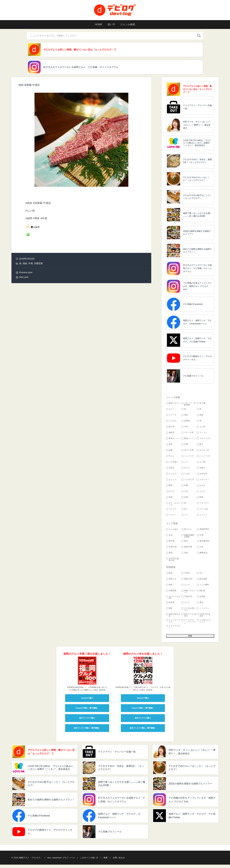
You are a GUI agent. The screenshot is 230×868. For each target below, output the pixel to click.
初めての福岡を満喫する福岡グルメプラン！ (197, 251)
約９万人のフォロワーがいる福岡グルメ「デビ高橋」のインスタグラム (86, 68)
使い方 (111, 25)
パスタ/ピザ (188, 480)
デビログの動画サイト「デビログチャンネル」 (197, 359)
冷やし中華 (188, 451)
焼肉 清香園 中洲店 (30, 86)
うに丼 (201, 428)
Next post (24, 278)
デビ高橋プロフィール (193, 377)
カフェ (186, 603)
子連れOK (187, 597)
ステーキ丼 (188, 433)
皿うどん (187, 530)
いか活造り (172, 463)
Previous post (26, 273)
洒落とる (171, 580)
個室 (169, 609)
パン (185, 516)
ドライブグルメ (173, 628)
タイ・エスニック (173, 505)
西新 (169, 574)
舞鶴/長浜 (202, 554)
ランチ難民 (203, 586)
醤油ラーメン (188, 439)
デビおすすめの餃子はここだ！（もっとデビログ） (197, 198)
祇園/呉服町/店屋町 (188, 537)
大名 (200, 548)
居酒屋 (186, 422)
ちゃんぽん (172, 530)
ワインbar (202, 510)
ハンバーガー (204, 457)
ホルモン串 (203, 451)
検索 (106, 861)
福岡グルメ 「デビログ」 (31, 861)
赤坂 (185, 554)
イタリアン (203, 504)
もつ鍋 (201, 463)
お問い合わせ (119, 861)
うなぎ (186, 475)
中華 (185, 445)
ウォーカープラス (173, 622)
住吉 (169, 536)
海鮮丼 (170, 433)
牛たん (170, 457)
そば (185, 492)
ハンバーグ (188, 457)
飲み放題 (202, 580)
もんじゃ (171, 480)
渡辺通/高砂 (203, 542)
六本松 (186, 574)
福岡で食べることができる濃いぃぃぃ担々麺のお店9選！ (197, 215)
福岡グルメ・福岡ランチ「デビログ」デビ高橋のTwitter (197, 341)
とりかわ (171, 422)
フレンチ (171, 510)
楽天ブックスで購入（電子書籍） (87, 729)
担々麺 (201, 404)
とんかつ (171, 475)
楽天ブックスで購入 (87, 719)
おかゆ (201, 486)
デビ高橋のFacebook (193, 305)
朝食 (169, 586)
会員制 (201, 597)
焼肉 (25, 264)
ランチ (186, 586)
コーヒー (171, 516)
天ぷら (186, 469)
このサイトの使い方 (89, 861)
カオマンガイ (204, 439)
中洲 (31, 264)
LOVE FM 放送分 (204, 616)
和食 (169, 498)
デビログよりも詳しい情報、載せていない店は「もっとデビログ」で (85, 50)
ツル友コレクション (204, 622)
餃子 (200, 445)
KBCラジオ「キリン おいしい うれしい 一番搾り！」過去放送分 (197, 126)
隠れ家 (201, 592)
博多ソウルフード (188, 593)
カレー (170, 410)
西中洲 (170, 542)
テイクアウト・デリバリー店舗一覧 (197, 108)
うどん (201, 492)
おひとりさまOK (173, 598)
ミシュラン (203, 609)
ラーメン (202, 433)
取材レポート (173, 404)
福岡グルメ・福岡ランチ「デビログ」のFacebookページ (197, 323)
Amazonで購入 (87, 699)
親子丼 (170, 428)
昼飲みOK (187, 580)
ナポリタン (203, 480)
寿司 (169, 445)
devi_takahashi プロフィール (61, 861)
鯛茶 (169, 486)
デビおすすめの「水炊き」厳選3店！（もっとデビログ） (197, 162)
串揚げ (201, 469)
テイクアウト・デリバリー (188, 623)
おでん (170, 492)
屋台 (200, 603)
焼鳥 (200, 416)
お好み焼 (202, 475)
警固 (169, 554)
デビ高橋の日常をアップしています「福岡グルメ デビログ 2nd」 (197, 287)
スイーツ (202, 516)
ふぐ (185, 463)
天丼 (185, 428)
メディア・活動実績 (188, 405)
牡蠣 (185, 486)
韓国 (200, 498)
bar (184, 510)
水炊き (170, 469)
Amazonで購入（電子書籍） (87, 709)
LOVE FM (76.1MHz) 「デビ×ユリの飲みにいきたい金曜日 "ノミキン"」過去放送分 (197, 144)
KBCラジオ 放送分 (189, 616)
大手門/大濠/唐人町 (173, 560)
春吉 (185, 542)
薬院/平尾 (187, 548)
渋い (200, 574)
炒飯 (169, 451)
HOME (97, 25)
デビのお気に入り (188, 610)
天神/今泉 (171, 548)
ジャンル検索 (129, 25)
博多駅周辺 (203, 530)
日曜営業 (38, 264)
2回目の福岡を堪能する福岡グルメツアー (197, 233)
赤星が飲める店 (173, 616)
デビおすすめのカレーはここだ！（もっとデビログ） (196, 180)
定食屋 (170, 603)
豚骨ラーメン (173, 439)
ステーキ (171, 416)
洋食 (185, 498)
